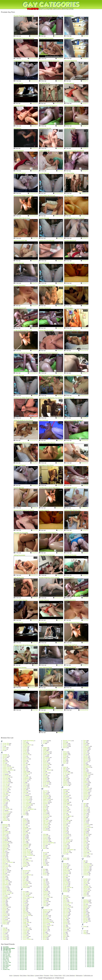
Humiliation (46, 825)
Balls (4, 836)
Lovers (45, 904)
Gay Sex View (6, 954)
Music (64, 748)
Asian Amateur (6, 809)
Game (44, 750)
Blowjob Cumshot (7, 893)
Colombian (25, 774)
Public (65, 848)
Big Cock (5, 871)
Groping (45, 780)
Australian (5, 820)
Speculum (86, 760)
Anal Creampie (6, 777)
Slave (85, 741)
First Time (25, 914)
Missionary (46, 935)
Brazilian (5, 910)
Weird (85, 908)
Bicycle (4, 868)
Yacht (85, 931)
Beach (4, 854)
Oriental (65, 781)
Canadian (5, 931)
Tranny (85, 850)
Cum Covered (26, 797)
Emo (24, 873)
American (5, 771)
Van (84, 885)
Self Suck (65, 914)
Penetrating (66, 802)
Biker (4, 873)
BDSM (4, 852)
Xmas (85, 927)
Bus (3, 917)
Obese (65, 767)
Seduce (65, 908)
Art (3, 805)
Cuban (24, 792)
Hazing (45, 806)
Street (85, 778)
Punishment (66, 852)
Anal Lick (5, 785)
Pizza (64, 825)
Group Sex (46, 784)
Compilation (26, 778)
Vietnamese (86, 890)
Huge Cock (46, 820)
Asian (4, 808)
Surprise (85, 792)
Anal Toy (5, 791)
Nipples (65, 757)
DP (23, 857)
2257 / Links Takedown (69, 976)
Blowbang (5, 889)
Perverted (66, 809)
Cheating (25, 746)
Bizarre (4, 878)
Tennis (85, 816)
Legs (44, 889)
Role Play (65, 883)
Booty (4, 901)
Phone (65, 811)
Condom (25, 780)
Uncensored (86, 864)
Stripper (85, 781)
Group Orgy (46, 783)
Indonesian (46, 836)
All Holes (5, 764)
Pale (64, 794)
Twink (85, 857)
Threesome (86, 825)
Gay (44, 756)
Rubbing (65, 890)
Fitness (25, 920)
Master (45, 918)
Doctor (24, 843)
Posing (65, 837)
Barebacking (6, 843)
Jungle (45, 865)
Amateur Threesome (8, 770)
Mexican (45, 929)
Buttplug (5, 924)
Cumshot (25, 808)
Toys (84, 847)
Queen (65, 858)
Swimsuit (86, 797)
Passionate (66, 798)
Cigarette (25, 753)
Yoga (85, 932)
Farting (24, 901)
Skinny (65, 936)
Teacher (85, 812)
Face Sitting (26, 894)
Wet (84, 910)
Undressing (86, 871)
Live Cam (45, 896)
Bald (4, 830)
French (24, 938)
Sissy (64, 934)
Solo (84, 755)
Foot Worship (26, 929)
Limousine (46, 893)
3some (4, 748)
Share (65, 920)
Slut (84, 745)
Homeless (45, 815)
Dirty (24, 839)
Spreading (86, 766)
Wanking (85, 900)
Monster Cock (67, 741)
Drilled (24, 862)
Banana (4, 837)
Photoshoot (66, 812)
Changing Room (27, 745)
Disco (24, 841)
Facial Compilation (28, 897)
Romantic (65, 885)
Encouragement (27, 875)
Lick (44, 890)
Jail (44, 854)
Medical (45, 927)
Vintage (85, 892)
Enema (25, 876)
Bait (3, 827)
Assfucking (5, 813)
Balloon (4, 834)
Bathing (4, 848)
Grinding (45, 778)
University (86, 873)
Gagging (45, 749)
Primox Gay (6, 960)
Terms (52, 976)
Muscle (65, 745)
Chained (25, 743)
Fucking (45, 741)
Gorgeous (45, 773)
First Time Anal (27, 915)
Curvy (24, 812)
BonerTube (85, 36)
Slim (84, 742)
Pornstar (65, 834)
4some (4, 749)
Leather (45, 887)
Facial (24, 896)
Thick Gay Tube (7, 951)
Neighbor (65, 755)
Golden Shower (47, 770)
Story (85, 771)
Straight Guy (87, 774)
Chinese (25, 748)
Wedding (86, 907)
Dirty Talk (25, 840)
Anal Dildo (5, 778)
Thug (85, 829)
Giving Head (46, 764)
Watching (86, 901)
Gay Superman (7, 965)
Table (85, 804)
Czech (24, 815)
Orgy (64, 780)
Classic (25, 757)
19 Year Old (6, 745)
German (45, 760)
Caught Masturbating (28, 741)
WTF (84, 922)
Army (4, 804)
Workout (85, 918)
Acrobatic (5, 755)
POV (64, 839)
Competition (26, 777)
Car (3, 934)
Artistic (4, 806)
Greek (44, 777)
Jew (44, 859)
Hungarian (46, 827)
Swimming (86, 795)
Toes (84, 837)
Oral (64, 777)
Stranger (85, 776)
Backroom (5, 825)
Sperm (85, 762)
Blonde (4, 887)
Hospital (45, 818)
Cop (24, 783)
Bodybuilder (6, 897)
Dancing (25, 822)
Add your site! (23, 947)
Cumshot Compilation (28, 809)
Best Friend (5, 866)
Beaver (4, 858)
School (65, 901)
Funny (44, 742)
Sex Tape (65, 918)
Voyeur (85, 896)
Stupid (85, 787)
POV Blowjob (66, 841)
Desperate (25, 833)
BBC (4, 851)
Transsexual (86, 851)
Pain (64, 791)
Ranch (65, 864)
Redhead (65, 871)
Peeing (65, 799)
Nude (64, 760)
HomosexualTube (59, 36)
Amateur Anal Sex (7, 767)
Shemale (65, 924)
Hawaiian (45, 804)
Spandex (86, 756)
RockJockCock (34, 36)
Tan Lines (86, 808)
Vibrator (85, 889)
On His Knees (67, 773)
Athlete (4, 818)
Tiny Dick (86, 836)
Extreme (25, 887)
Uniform (85, 872)
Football (25, 931)
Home (44, 813)
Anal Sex (5, 790)
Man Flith (5, 968)
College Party (26, 773)
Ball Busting (6, 832)
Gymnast (45, 787)
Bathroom (5, 850)
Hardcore (45, 802)
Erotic (24, 879)
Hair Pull (45, 791)
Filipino (25, 911)
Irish (44, 847)
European (25, 882)
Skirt (64, 938)
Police (65, 829)
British (4, 911)
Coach (24, 769)
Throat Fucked (87, 827)
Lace (44, 879)
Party (64, 797)
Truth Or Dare (87, 854)
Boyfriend (5, 907)
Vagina (85, 882)
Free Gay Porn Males (9, 948)
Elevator (25, 872)
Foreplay (25, 934)
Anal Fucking (6, 783)
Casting (4, 938)
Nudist (65, 762)
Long (44, 900)
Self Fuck (65, 913)
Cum (24, 795)
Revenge (65, 876)
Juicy (44, 864)
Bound (4, 906)
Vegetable (86, 886)
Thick (85, 820)
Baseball (5, 844)
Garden (45, 755)
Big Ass (4, 869)
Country (25, 787)
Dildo (24, 837)
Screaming (66, 906)
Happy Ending (47, 799)
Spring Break (87, 767)
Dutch (24, 866)
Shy (64, 932)
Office (64, 769)
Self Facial (66, 910)
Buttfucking (5, 921)
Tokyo (85, 840)
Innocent (45, 837)
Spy (84, 769)
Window (85, 915)
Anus (4, 798)
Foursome (25, 936)
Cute (24, 813)
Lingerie (45, 894)
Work (85, 917)
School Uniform (67, 903)
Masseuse (46, 917)
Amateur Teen (6, 769)
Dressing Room (27, 861)
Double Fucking (27, 854)
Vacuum (85, 880)
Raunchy (65, 865)
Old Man (65, 771)
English (25, 878)
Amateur (5, 766)
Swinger (85, 798)
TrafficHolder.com (88, 976)
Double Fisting (26, 852)
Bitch (4, 876)
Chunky (25, 752)
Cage (4, 928)
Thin (84, 822)
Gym (44, 785)
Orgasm (65, 778)
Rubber (65, 889)
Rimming (65, 882)
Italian (44, 848)
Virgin (85, 893)
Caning (4, 932)
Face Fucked (26, 893)
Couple (25, 788)
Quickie (65, 859)
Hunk (44, 829)
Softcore (85, 753)
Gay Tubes (6, 964)
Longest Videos (39, 976)
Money (45, 939)
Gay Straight (46, 757)
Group (44, 781)
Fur (44, 743)
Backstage (5, 826)
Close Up (25, 764)
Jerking (45, 858)
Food (24, 927)
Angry (4, 794)
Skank (65, 935)
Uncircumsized (87, 865)
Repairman (66, 872)
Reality (65, 868)
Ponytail (65, 832)
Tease (85, 813)
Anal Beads (5, 776)
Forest (24, 935)
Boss (4, 903)
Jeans (44, 857)
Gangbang (46, 752)
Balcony (5, 829)
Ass (3, 811)
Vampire (85, 883)
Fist (24, 918)
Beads (4, 855)
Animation (5, 795)
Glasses (45, 766)
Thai (84, 818)
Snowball (86, 749)
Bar (3, 840)
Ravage (65, 866)
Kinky (44, 871)
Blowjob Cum (6, 892)
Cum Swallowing (27, 804)
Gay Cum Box (6, 955)
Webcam (86, 906)
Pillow (64, 819)
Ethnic (24, 880)
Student (85, 785)
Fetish (24, 908)
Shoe (64, 925)
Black (4, 879)
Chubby (25, 750)
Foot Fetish (26, 928)
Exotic (24, 885)
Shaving (65, 922)
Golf (44, 771)
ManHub (36, 665)
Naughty (65, 753)
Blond (4, 886)
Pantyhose (66, 795)
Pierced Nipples (67, 816)
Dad (24, 819)
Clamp (24, 756)
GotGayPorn (60, 58)
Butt (3, 920)
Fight (24, 910)
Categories (16, 976)
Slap (64, 939)
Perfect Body (66, 805)
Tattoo (85, 811)
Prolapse (65, 845)
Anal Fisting (6, 780)
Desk (24, 832)
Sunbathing (86, 791)
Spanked (86, 759)
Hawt (44, 805)
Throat (85, 826)
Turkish (85, 855)
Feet (24, 906)
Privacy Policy (58, 976)
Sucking (85, 790)
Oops (64, 776)
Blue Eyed (5, 894)
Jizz (44, 861)
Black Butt (5, 880)
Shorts (65, 929)
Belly (4, 864)
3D (3, 746)
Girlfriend (45, 763)
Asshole (5, 815)
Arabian (4, 799)
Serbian (65, 917)
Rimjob (65, 880)
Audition (5, 819)
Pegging (65, 801)
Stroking (85, 783)
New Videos (31, 976)
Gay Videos (6, 958)
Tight (84, 833)
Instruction (46, 840)
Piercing (65, 818)
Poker (64, 827)
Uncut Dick (86, 866)
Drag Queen (26, 858)
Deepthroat (26, 829)
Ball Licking (5, 833)
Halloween (46, 795)
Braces (4, 908)
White (85, 913)
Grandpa (45, 776)
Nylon (64, 763)
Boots (4, 900)
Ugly (84, 861)
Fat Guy (25, 904)
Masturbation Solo (48, 922)
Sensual (65, 915)
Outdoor (65, 783)
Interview (45, 844)
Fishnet (25, 917)
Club (24, 767)
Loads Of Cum (47, 897)
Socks (85, 752)
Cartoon (5, 935)
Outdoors (65, 784)
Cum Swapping (27, 805)
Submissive (86, 788)
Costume (25, 784)
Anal (4, 774)
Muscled (65, 746)
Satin (64, 899)
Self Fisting (66, 911)
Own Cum (66, 785)
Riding (65, 879)
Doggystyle (26, 844)
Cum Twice (26, 806)
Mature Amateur (47, 925)
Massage (45, 915)
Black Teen (5, 883)
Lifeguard (45, 892)
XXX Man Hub (7, 950)
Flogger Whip (26, 922)
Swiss (85, 799)
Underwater (86, 868)
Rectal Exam (66, 869)
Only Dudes (6, 967)
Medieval (45, 928)
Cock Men (6, 947)
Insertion (45, 839)
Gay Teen (45, 759)
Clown (24, 766)
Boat (4, 896)
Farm (24, 900)
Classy (24, 760)
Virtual (85, 894)
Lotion (44, 903)
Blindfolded (5, 885)
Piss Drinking (66, 820)
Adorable (5, 756)
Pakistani (65, 792)
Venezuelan (86, 887)
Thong (85, 823)
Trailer (85, 848)
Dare (24, 825)
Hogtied (45, 811)
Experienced (26, 886)
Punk (64, 854)
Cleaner (25, 762)
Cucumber (25, 794)
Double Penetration (28, 855)
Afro (3, 759)
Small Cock (86, 746)
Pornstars (47, 976)
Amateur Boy (6, 969)
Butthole (5, 922)
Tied (84, 832)
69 (3, 750)
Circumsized (26, 755)
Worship (85, 920)
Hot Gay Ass (6, 961)
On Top (65, 774)
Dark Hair (25, 826)
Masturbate (46, 920)
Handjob (45, 798)
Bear (4, 857)
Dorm (24, 848)
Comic (24, 776)
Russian (65, 892)
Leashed (45, 886)
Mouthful (65, 743)
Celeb (24, 742)
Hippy (44, 809)
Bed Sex (5, 859)
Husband (45, 830)
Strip (84, 780)
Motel (64, 742)
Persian (65, 808)
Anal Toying (5, 792)
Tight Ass (86, 834)
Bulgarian (5, 915)
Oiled (64, 770)
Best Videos (23, 976)
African (4, 757)
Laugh (44, 885)
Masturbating (46, 921)
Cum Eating (26, 799)
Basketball (5, 847)
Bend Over (5, 865)
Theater (85, 819)
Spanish (85, 757)
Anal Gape (5, 784)
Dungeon (25, 865)
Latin (44, 882)
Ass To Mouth (6, 812)
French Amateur (27, 939)
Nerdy (65, 756)
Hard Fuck (46, 801)
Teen (84, 815)
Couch (24, 785)
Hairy (44, 794)
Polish (65, 830)
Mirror (44, 934)
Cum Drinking (26, 798)
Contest (25, 781)
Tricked (85, 852)
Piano (64, 813)
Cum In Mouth (26, 801)
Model (44, 938)
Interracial (45, 841)
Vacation (85, 879)
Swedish (85, 794)
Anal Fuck (5, 781)
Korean (45, 875)
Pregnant (65, 843)
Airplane (5, 762)
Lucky (44, 906)
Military (45, 931)
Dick (24, 836)
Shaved (65, 921)
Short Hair (66, 928)
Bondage (5, 899)
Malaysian (46, 911)
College (25, 771)
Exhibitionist (26, 883)
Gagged (45, 748)
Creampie (25, 791)
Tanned (85, 809)
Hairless (45, 792)
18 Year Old (6, 743)
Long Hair (45, 901)
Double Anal (26, 850)
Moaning (45, 936)
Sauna (65, 900)
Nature (65, 752)
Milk (44, 932)
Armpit (4, 802)
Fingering (25, 913)
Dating (24, 827)
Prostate (65, 847)
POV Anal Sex (67, 840)
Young (85, 934)
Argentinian (5, 801)
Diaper (24, 834)
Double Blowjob (27, 851)
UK (84, 862)
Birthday (5, 875)
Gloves (45, 769)
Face (24, 892)
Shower (65, 931)
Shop (64, 927)
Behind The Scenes (8, 862)
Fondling (25, 925)
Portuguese (66, 836)
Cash (4, 936)
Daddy (24, 820)
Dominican (25, 847)
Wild (84, 914)
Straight (85, 773)
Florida (24, 924)
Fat (23, 903)
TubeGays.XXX (7, 953)
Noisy (64, 759)
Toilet (85, 839)
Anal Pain (5, 788)
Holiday (45, 812)
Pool (64, 833)
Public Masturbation (68, 850)
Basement (5, 845)
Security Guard (67, 907)
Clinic (24, 763)
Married (45, 913)
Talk (84, 805)
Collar (24, 770)
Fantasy (25, 899)
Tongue (85, 841)
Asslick (4, 816)
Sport (85, 764)
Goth (44, 774)
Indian (44, 834)
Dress (24, 859)
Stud (84, 784)
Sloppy (85, 743)
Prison (65, 844)
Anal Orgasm (6, 787)
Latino (44, 883)
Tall (84, 806)
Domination (26, 845)
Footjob (25, 932)
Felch (24, 907)
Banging (5, 839)
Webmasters (79, 976)
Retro (64, 875)
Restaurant (66, 873)
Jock (44, 862)
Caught (4, 939)
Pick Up (65, 815)
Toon (84, 843)
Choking (25, 749)
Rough (65, 886)
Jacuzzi (45, 852)
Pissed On (66, 822)
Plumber (65, 826)
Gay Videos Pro (7, 957)
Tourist (85, 845)
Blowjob (4, 890)
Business (5, 918)
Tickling (85, 830)
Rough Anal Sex (67, 887)
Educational (26, 871)
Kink (44, 869)
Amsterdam (5, 773)
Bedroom (5, 861)
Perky (64, 806)
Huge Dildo (46, 822)
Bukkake (5, 914)
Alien (4, 763)
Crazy (24, 790)
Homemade (46, 816)
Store (85, 770)
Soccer (85, 750)
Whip (85, 911)
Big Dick (5, 872)
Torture (85, 844)
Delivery (25, 830)
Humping (45, 826)
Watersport (86, 903)
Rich (64, 878)
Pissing (65, 823)
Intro (44, 845)
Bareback (5, 841)
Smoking (86, 748)
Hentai (45, 808)
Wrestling (86, 921)
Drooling (25, 864)
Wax (84, 904)
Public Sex (66, 851)
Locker (45, 899)
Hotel (44, 819)
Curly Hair (25, 811)
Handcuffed (46, 797)
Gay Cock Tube (7, 962)
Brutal (4, 913)
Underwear (86, 869)
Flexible (25, 921)
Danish (24, 823)
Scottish (65, 904)
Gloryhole (45, 767)
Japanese (45, 855)
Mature (45, 924)
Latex (44, 880)
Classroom (25, 759)
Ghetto (45, 762)
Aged (4, 760)
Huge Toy (45, 823)
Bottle (4, 904)
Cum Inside (26, 802)
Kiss (44, 872)
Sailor (64, 896)
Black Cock (5, 882)
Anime (4, 797)
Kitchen (45, 873)
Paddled (65, 790)
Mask (44, 914)
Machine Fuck (47, 910)
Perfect (65, 804)
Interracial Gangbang (48, 843)
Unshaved (86, 875)
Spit (84, 763)
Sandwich (66, 897)
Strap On (86, 777)
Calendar (5, 929)
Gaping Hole (46, 753)
